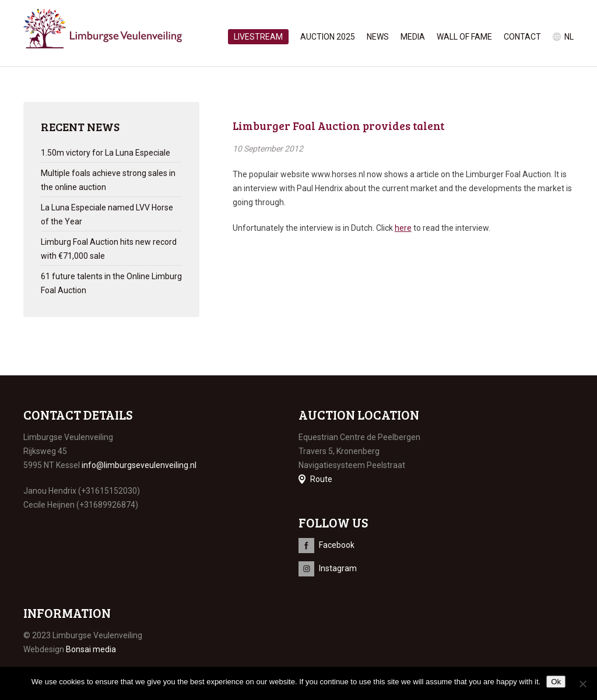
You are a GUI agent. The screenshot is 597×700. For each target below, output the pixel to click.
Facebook (337, 545)
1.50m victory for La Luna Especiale (106, 153)
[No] (582, 684)
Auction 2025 (328, 37)
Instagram (338, 568)
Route (321, 479)
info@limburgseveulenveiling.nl (139, 465)
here (403, 228)
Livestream (258, 37)
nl (569, 37)
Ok (556, 682)
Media (413, 37)
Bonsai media (91, 649)
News (378, 37)
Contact (522, 37)
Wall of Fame (464, 37)
